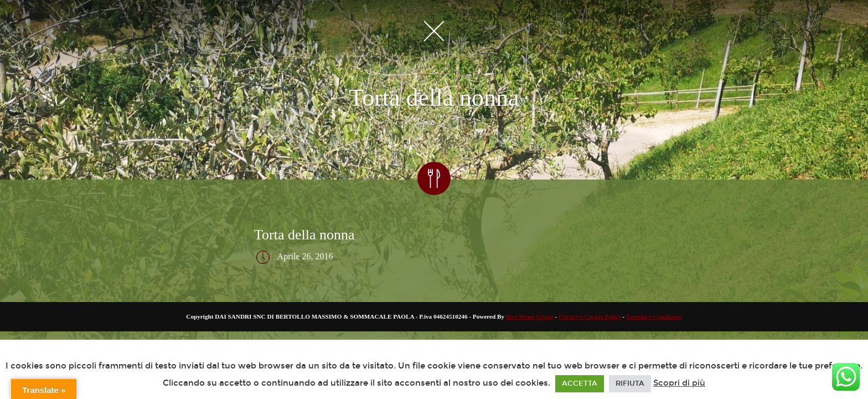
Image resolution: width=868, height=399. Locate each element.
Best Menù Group (530, 316)
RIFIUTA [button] (630, 383)
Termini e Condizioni (654, 316)
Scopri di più (679, 383)
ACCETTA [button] (580, 383)
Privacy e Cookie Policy (590, 316)
